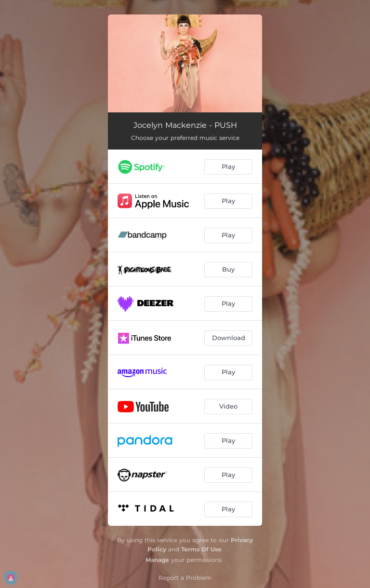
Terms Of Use (201, 549)
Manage (157, 560)
